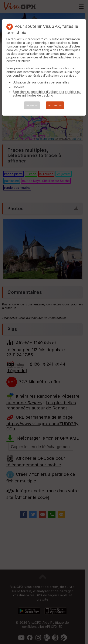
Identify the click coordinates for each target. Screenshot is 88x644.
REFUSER (32, 106)
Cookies (19, 87)
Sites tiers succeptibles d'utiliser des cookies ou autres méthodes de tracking (47, 94)
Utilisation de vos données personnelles (41, 82)
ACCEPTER (55, 106)
